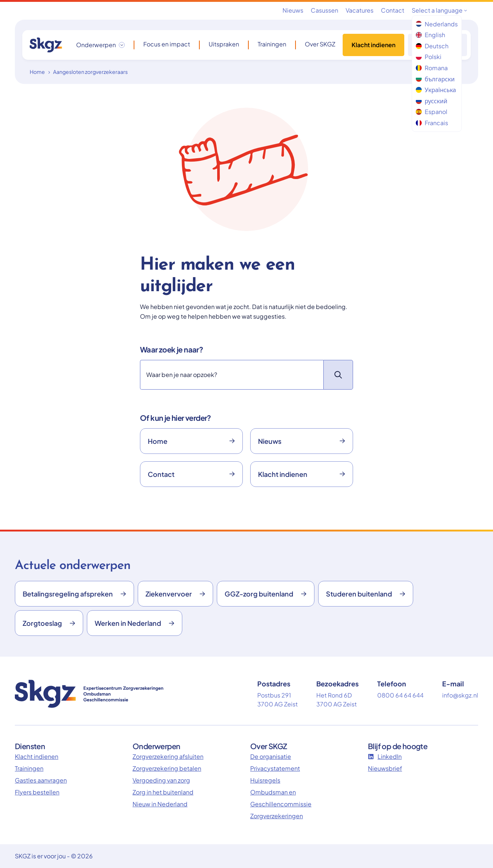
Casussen (324, 10)
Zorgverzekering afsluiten (168, 756)
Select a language (439, 10)
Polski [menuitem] (429, 57)
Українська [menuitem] (436, 90)
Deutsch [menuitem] (432, 46)
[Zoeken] (232, 375)
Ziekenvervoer (175, 594)
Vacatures (360, 10)
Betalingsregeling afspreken (74, 594)
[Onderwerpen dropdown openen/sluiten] (100, 45)
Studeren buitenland (366, 594)
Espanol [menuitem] (432, 112)
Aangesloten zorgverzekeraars (90, 72)
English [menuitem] (430, 35)
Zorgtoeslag (49, 623)
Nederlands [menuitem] (437, 24)
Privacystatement (275, 768)
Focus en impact (167, 44)
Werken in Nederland (135, 623)
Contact (393, 10)
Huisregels (265, 780)
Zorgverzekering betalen (167, 768)
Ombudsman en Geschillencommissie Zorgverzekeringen (281, 804)
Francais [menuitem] (432, 123)
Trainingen (272, 44)
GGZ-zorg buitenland (266, 594)
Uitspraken (224, 44)
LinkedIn (385, 756)
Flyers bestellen (37, 792)
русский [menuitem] (432, 101)
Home (37, 72)
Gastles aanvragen (41, 780)
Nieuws (293, 10)
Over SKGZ (320, 44)
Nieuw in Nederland (160, 804)
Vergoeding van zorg (161, 780)
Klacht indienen (373, 45)
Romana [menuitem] (432, 68)
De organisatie (271, 756)
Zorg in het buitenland (163, 792)
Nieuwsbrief (385, 768)
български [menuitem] (435, 79)
